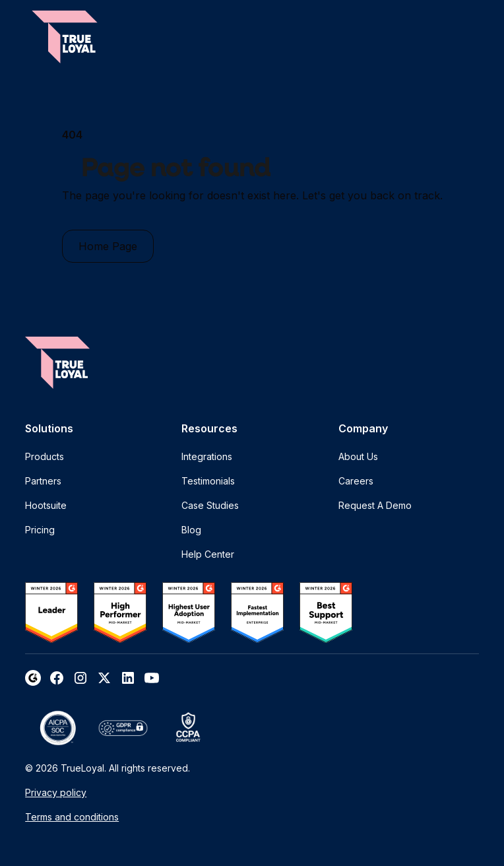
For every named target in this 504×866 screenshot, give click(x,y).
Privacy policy (56, 792)
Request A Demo (375, 505)
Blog (191, 530)
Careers (356, 481)
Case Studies (210, 505)
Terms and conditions (72, 817)
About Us (358, 456)
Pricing (40, 530)
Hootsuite (46, 505)
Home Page (108, 246)
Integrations (207, 456)
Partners (43, 481)
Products (45, 456)
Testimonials (208, 481)
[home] (65, 37)
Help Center (208, 554)
